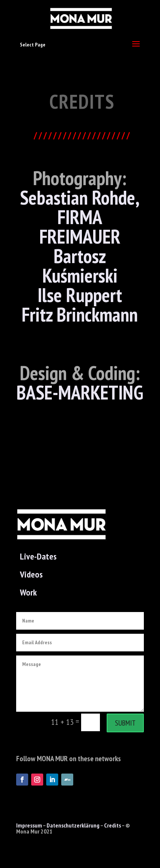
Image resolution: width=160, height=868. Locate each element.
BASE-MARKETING (80, 392)
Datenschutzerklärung (73, 825)
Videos (31, 574)
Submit (125, 723)
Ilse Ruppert (80, 295)
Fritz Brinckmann (80, 314)
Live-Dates (38, 556)
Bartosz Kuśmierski (80, 266)
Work (28, 592)
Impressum (29, 825)
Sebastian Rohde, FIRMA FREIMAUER (80, 217)
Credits (112, 825)
